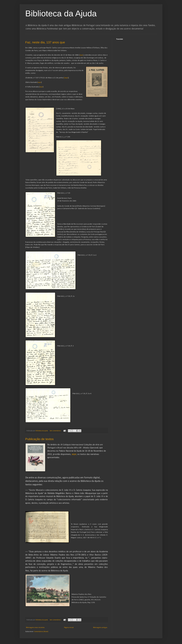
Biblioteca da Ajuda (61, 13)
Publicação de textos (40, 439)
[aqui (66, 78)
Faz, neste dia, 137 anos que (45, 42)
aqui (81, 55)
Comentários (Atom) (41, 632)
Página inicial (69, 627)
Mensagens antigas (100, 627)
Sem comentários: (55, 431)
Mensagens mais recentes (35, 627)
